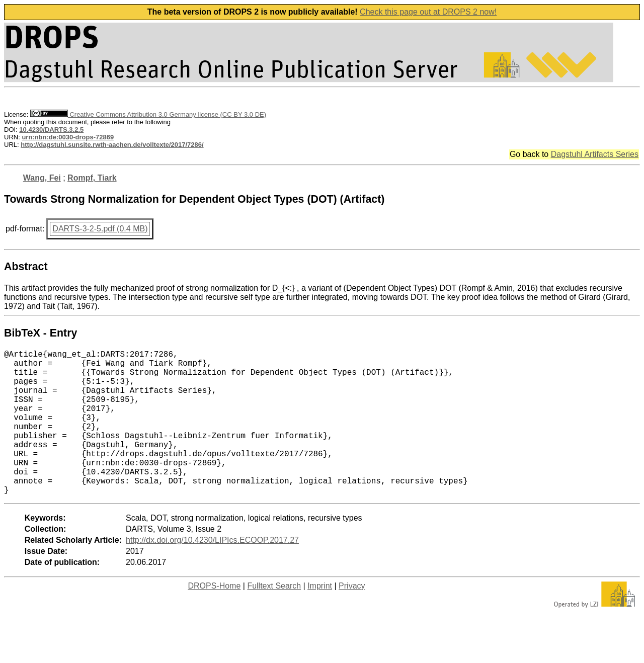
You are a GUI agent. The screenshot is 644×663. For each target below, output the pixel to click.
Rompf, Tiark (92, 178)
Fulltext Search (274, 618)
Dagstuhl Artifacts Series (595, 154)
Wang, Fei (42, 178)
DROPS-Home (214, 618)
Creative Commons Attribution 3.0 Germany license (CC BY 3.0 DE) (148, 114)
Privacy (352, 618)
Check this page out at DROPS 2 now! (428, 12)
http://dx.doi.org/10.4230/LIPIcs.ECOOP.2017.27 (212, 572)
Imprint (320, 618)
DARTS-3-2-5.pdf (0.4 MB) (100, 229)
